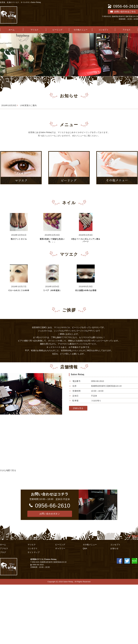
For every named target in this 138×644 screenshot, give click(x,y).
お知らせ (114, 548)
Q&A (85, 548)
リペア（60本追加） (52, 290)
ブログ (3, 552)
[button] (50, 514)
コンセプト (104, 30)
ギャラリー (60, 548)
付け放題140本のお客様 (86, 290)
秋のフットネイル (19, 239)
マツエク (34, 30)
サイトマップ (34, 552)
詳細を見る (78, 408)
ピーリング (57, 30)
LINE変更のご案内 (28, 105)
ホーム (3, 545)
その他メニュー (81, 30)
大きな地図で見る (8, 470)
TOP (135, 536)
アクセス (4, 548)
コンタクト (33, 548)
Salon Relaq (77, 374)
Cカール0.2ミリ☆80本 (19, 290)
